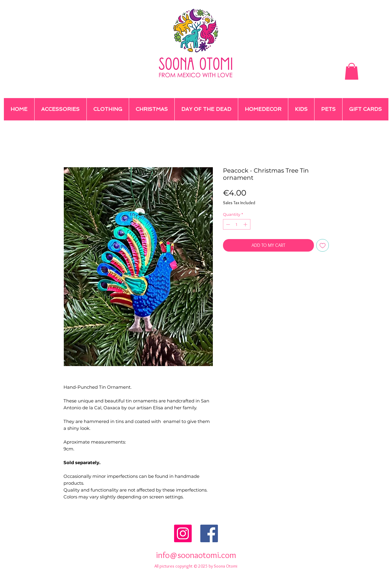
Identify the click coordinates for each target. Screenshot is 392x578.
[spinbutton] (237, 224)
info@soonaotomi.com (196, 555)
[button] (352, 71)
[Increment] (246, 224)
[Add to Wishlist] (323, 245)
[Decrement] (227, 224)
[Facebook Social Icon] (209, 533)
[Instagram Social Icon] (183, 533)
